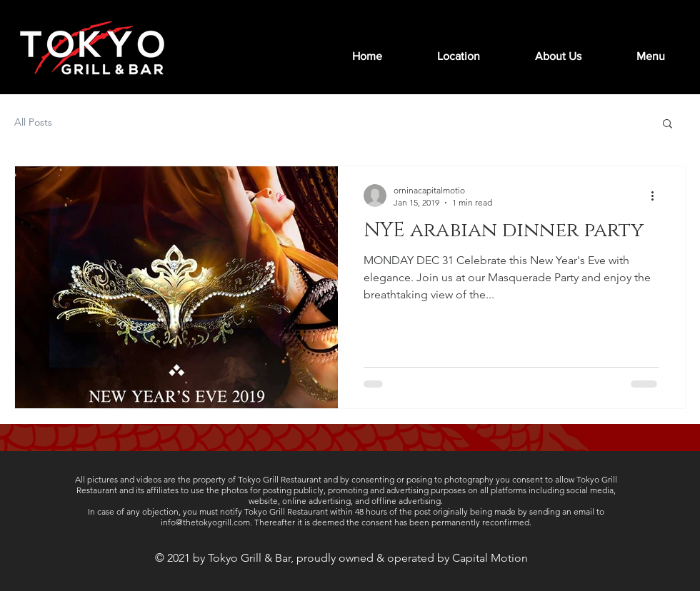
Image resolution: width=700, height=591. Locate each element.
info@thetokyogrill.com (205, 522)
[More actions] (657, 196)
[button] (667, 125)
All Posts (33, 122)
